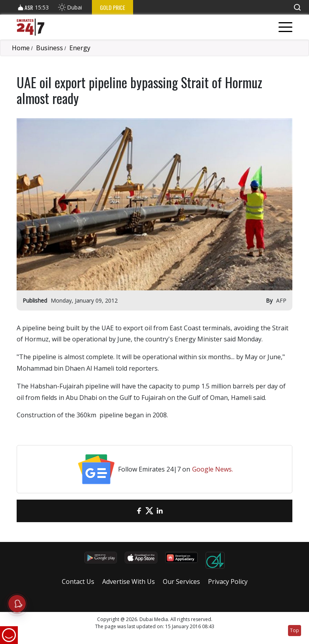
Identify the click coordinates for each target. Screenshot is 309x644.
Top (295, 630)
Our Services (181, 581)
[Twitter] (149, 511)
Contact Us (78, 581)
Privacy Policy (228, 581)
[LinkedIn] (160, 511)
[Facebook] (139, 511)
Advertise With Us (129, 581)
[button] (297, 7)
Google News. (213, 469)
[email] (129, 511)
